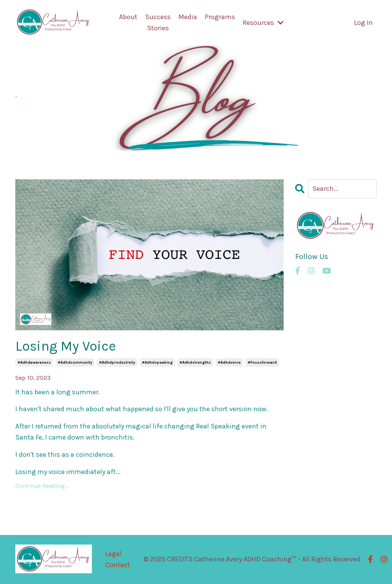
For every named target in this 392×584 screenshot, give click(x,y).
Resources (263, 23)
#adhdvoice (229, 363)
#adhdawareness (34, 363)
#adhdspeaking (157, 363)
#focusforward (262, 363)
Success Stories (158, 22)
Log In (363, 23)
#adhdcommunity (75, 363)
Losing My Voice (66, 346)
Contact (118, 565)
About (128, 17)
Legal (114, 554)
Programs (220, 17)
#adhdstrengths (195, 363)
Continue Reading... (42, 486)
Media (188, 17)
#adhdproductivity (117, 363)
